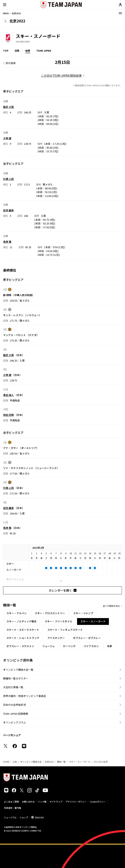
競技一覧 (61, 762)
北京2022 (49, 762)
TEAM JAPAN (44, 51)
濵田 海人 (8, 395)
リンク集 (42, 802)
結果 (28, 51)
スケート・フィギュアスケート (65, 630)
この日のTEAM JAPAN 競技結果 (61, 75)
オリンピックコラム (14, 722)
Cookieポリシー (98, 802)
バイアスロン (91, 646)
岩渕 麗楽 (8, 210)
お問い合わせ (28, 802)
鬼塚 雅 (7, 242)
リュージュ (49, 646)
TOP (6, 51)
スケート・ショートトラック (23, 638)
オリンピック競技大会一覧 (18, 670)
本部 (109, 646)
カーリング (69, 646)
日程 (17, 51)
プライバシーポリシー (76, 802)
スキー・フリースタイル (58, 621)
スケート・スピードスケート (23, 630)
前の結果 (11, 63)
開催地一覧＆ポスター (16, 678)
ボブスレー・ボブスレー (87, 638)
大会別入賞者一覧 (13, 687)
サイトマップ (56, 802)
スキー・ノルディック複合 (21, 621)
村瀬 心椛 (8, 179)
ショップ (24, 817)
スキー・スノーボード (80, 762)
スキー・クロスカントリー (50, 613)
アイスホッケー (56, 638)
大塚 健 (7, 138)
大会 (15, 762)
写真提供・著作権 (12, 808)
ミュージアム (10, 817)
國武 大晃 (8, 107)
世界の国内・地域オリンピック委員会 (25, 696)
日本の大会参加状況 (14, 705)
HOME (6, 762)
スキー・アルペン (16, 613)
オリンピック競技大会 (31, 762)
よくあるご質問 (11, 802)
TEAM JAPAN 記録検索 (16, 714)
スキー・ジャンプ (83, 613)
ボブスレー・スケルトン (20, 646)
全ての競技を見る (111, 606)
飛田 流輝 (8, 415)
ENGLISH (39, 817)
